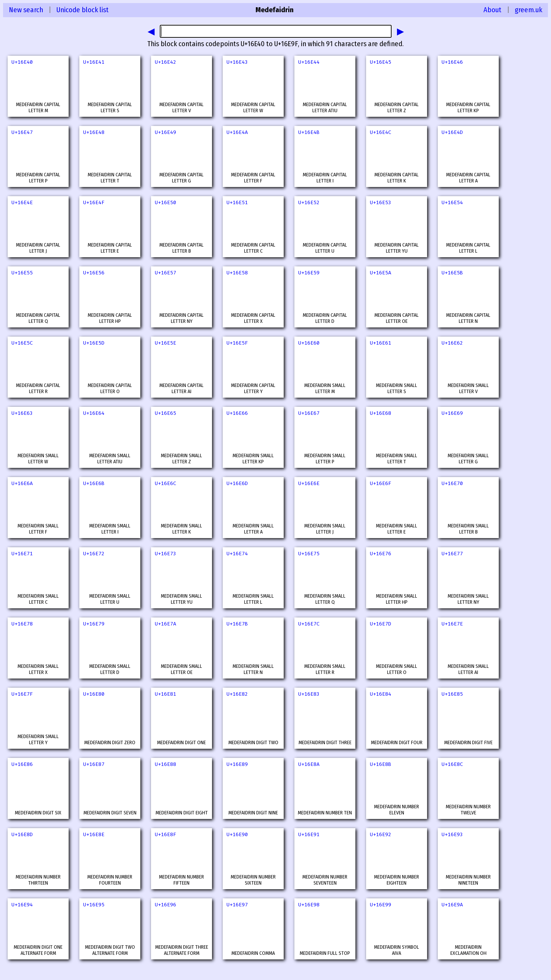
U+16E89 (237, 764)
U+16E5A (381, 273)
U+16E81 (165, 694)
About (492, 10)
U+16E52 (309, 202)
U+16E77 (452, 554)
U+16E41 (94, 62)
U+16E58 (237, 273)
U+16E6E (309, 483)
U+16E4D (452, 132)
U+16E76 (381, 554)
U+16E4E (22, 202)
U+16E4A (237, 132)
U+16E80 (94, 694)
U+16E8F (165, 834)
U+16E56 (94, 273)
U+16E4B (309, 132)
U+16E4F (94, 202)
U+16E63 (22, 413)
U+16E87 (94, 764)
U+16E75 (309, 554)
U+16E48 (94, 132)
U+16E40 (22, 62)
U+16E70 (452, 483)
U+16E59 (309, 273)
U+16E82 (237, 694)
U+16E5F (237, 343)
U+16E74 (237, 554)
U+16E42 (165, 62)
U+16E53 (381, 202)
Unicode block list (83, 10)
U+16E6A (22, 483)
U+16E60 (309, 343)
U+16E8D (22, 834)
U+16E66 (237, 413)
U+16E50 (165, 202)
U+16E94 (22, 905)
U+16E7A (165, 624)
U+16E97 (237, 905)
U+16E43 (237, 62)
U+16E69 (452, 413)
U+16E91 (309, 834)
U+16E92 (381, 834)
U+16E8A (309, 764)
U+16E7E (452, 624)
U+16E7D (381, 624)
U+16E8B (381, 764)
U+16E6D (237, 483)
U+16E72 (94, 554)
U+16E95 (94, 905)
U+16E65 (165, 413)
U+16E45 (381, 62)
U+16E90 (237, 834)
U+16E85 (452, 694)
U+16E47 (22, 132)
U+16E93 (452, 834)
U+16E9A (452, 905)
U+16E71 (22, 554)
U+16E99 (381, 905)
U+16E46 (452, 62)
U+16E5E (165, 343)
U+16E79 (94, 624)
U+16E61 (381, 343)
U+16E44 (309, 62)
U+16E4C (381, 132)
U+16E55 (22, 273)
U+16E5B (452, 273)
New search (26, 10)
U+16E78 (22, 624)
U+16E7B (237, 624)
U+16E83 (309, 694)
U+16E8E (94, 834)
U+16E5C (22, 343)
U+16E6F (381, 483)
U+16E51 (237, 202)
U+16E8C (452, 764)
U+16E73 (165, 554)
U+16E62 (452, 343)
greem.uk (529, 10)
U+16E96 (165, 905)
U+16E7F (22, 694)
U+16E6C (165, 483)
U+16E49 (165, 132)
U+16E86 (22, 764)
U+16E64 (94, 413)
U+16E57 (165, 273)
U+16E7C (309, 624)
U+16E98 (309, 905)
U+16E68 (381, 413)
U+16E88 (165, 764)
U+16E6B (94, 483)
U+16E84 (381, 694)
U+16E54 (452, 202)
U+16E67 (309, 413)
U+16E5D (94, 343)
